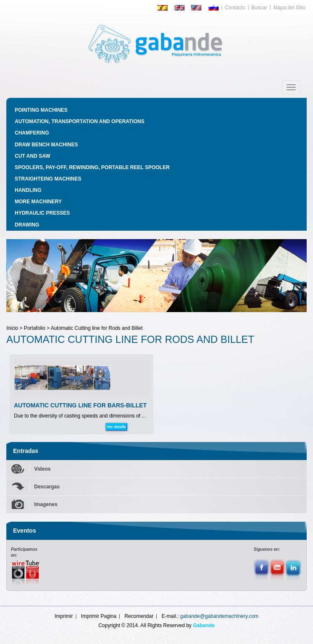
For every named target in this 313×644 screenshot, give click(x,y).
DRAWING (27, 225)
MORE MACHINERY (38, 202)
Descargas (47, 487)
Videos (42, 469)
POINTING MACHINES (41, 110)
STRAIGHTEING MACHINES (48, 179)
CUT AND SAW (32, 156)
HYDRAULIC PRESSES (42, 213)
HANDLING (28, 190)
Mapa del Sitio (289, 8)
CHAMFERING (32, 133)
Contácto (235, 8)
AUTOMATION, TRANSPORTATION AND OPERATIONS (80, 121)
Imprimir (63, 616)
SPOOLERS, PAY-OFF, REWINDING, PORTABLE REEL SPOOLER (92, 167)
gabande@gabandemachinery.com (219, 616)
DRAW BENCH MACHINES (46, 145)
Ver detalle (116, 427)
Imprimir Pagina (99, 616)
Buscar (259, 8)
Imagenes (46, 504)
